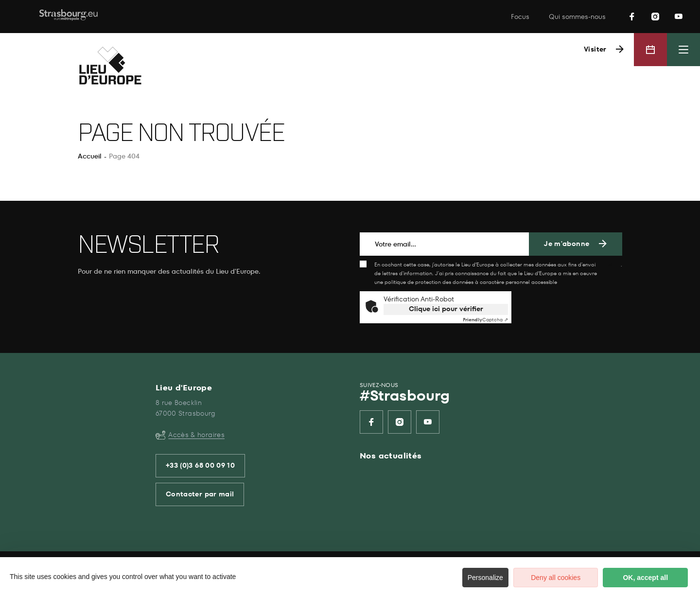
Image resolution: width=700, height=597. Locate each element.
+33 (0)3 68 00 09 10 (200, 465)
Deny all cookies (544, 578)
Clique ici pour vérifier (446, 309)
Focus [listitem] (520, 17)
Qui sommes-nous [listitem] (577, 17)
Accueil (90, 156)
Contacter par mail (200, 494)
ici (610, 264)
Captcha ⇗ (485, 320)
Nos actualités (391, 456)
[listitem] (632, 17)
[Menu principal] (683, 50)
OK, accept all (642, 578)
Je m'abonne (567, 244)
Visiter (595, 49)
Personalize (470, 578)
